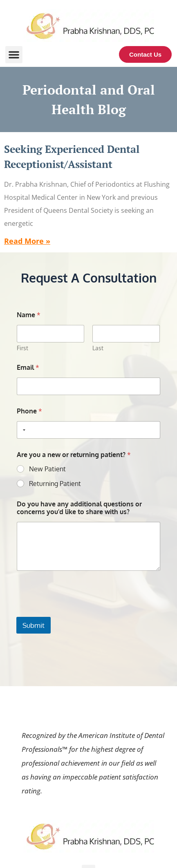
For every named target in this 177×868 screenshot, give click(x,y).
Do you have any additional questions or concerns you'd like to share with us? (79, 508)
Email (28, 368)
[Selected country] (22, 430)
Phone (29, 411)
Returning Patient (55, 484)
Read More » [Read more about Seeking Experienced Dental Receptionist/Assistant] (27, 241)
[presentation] (78, 612)
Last (98, 348)
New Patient (47, 469)
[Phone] (88, 430)
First (22, 348)
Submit (34, 625)
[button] (14, 55)
